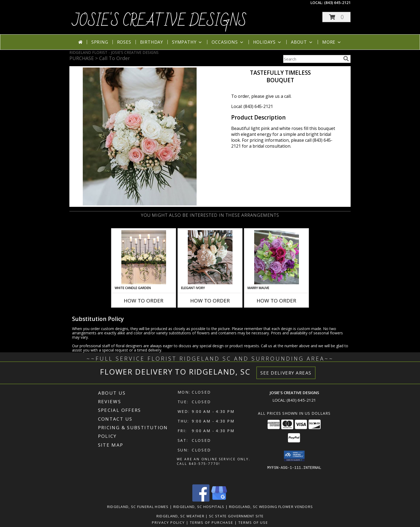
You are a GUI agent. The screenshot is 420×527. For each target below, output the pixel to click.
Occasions (228, 42)
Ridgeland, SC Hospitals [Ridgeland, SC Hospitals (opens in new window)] (199, 507)
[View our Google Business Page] (219, 500)
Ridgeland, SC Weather (180, 516)
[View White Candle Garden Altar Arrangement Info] (144, 257)
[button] (336, 17)
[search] (346, 59)
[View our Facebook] (201, 500)
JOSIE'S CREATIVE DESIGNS (159, 21)
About (302, 42)
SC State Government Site (236, 516)
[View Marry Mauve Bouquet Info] (277, 257)
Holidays (268, 42)
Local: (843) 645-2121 (252, 106)
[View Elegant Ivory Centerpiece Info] (210, 257)
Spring (100, 42)
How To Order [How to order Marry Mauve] (276, 301)
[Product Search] (312, 59)
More (332, 42)
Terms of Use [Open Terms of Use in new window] (253, 522)
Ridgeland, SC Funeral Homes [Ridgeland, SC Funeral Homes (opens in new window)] (138, 507)
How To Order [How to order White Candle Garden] (144, 301)
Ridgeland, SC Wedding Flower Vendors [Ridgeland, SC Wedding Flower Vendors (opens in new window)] (271, 507)
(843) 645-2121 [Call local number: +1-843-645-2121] (337, 3)
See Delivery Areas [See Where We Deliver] (286, 373)
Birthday (152, 42)
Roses (124, 42)
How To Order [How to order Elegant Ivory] (210, 301)
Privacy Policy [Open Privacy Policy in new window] (168, 522)
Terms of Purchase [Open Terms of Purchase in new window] (212, 522)
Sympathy (187, 42)
